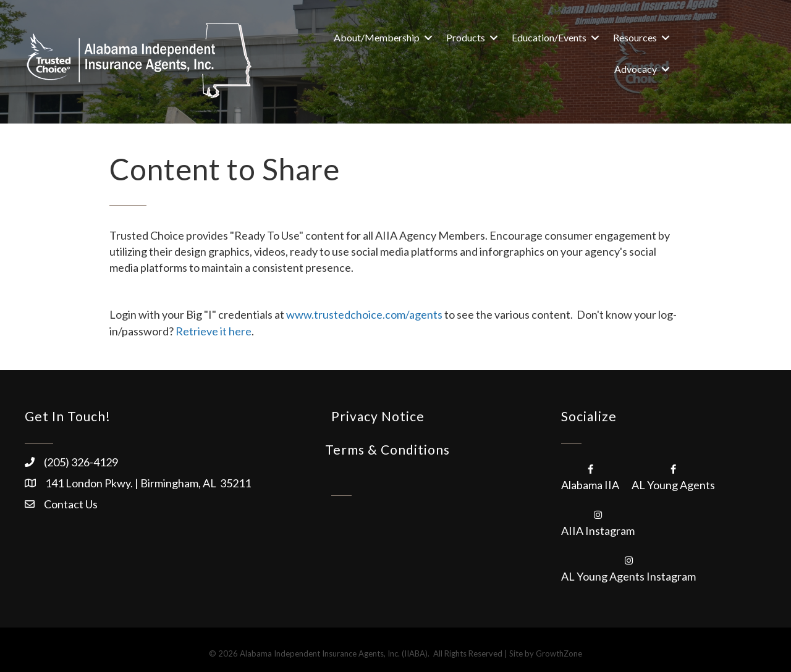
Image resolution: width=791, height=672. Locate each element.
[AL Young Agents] (673, 476)
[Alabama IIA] (590, 476)
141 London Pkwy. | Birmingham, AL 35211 (148, 483)
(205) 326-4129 (81, 462)
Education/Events (549, 37)
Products (466, 37)
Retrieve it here (214, 331)
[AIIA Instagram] (598, 522)
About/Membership (377, 37)
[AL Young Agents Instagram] (628, 568)
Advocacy (636, 69)
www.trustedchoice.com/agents (364, 314)
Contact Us (71, 504)
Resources (635, 37)
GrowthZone (559, 653)
